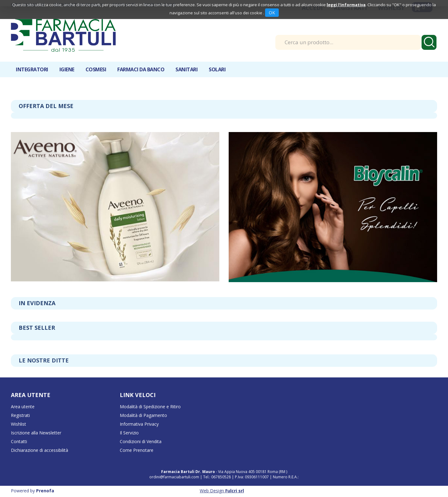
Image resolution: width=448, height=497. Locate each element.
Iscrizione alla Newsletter (36, 433)
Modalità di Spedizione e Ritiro (150, 407)
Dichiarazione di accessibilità (40, 450)
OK (272, 13)
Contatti (19, 441)
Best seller (37, 328)
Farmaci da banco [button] (141, 69)
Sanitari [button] (187, 69)
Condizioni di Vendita (141, 441)
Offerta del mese (46, 106)
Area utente (23, 407)
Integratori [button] (32, 69)
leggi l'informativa (346, 5)
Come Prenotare (137, 450)
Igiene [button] (67, 69)
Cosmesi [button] (96, 69)
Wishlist (19, 424)
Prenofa (45, 491)
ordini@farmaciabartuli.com (174, 477)
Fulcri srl (235, 491)
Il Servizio (129, 433)
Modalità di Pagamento (143, 415)
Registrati (20, 415)
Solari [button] (217, 69)
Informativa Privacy (139, 424)
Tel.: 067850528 (217, 477)
